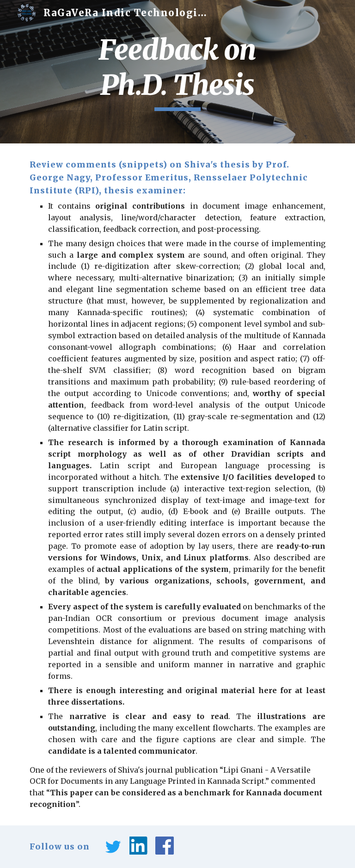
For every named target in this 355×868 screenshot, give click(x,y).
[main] (177, 71)
